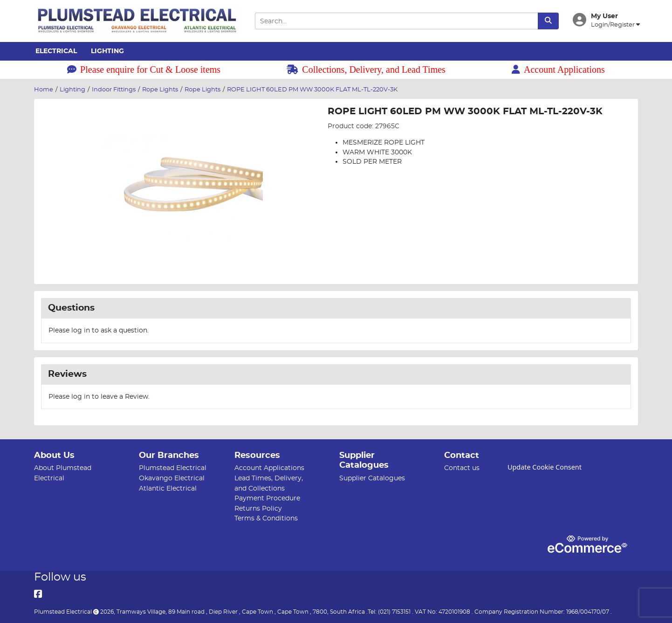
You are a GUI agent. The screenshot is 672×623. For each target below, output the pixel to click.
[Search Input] (396, 21)
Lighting (107, 51)
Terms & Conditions (266, 518)
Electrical (56, 51)
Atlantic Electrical (168, 488)
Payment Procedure (267, 498)
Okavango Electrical (172, 478)
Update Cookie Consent (545, 467)
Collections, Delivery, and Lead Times (366, 69)
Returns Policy (258, 509)
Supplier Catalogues (372, 478)
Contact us (462, 468)
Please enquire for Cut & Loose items (144, 69)
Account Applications (558, 69)
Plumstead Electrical (173, 468)
